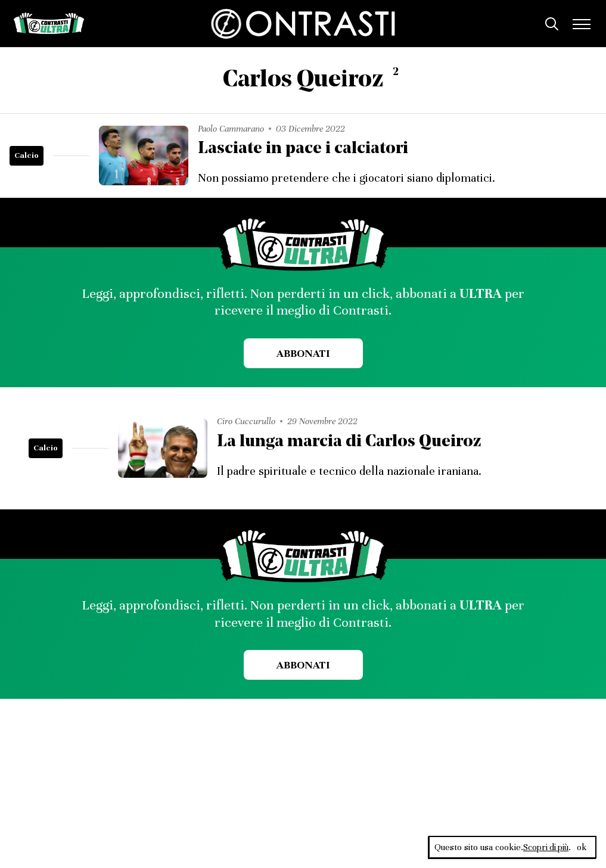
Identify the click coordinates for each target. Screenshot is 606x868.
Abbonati (303, 353)
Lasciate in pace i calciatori (306, 149)
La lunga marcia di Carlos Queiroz (352, 441)
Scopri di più (545, 847)
